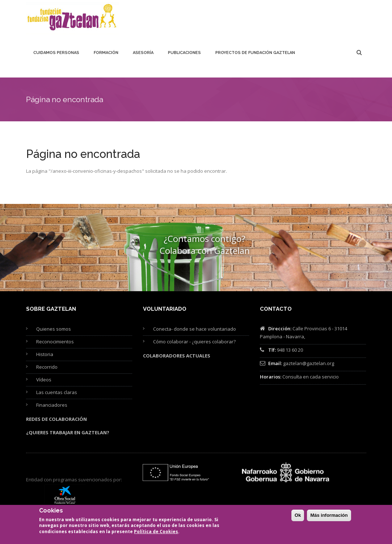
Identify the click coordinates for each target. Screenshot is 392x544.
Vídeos (44, 380)
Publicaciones (184, 53)
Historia (45, 354)
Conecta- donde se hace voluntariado (195, 329)
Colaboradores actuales (177, 356)
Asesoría (143, 53)
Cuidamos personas (56, 53)
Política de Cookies (156, 534)
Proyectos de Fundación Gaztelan (255, 53)
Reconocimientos (55, 342)
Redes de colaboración (56, 419)
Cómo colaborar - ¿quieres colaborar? (194, 342)
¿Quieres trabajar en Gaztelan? (68, 432)
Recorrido (47, 367)
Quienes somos (54, 329)
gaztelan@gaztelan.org (309, 363)
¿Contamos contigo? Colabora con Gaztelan (205, 244)
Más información (329, 518)
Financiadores (52, 405)
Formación (106, 53)
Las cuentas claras (57, 392)
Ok (298, 518)
